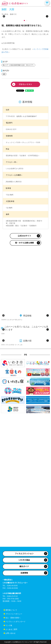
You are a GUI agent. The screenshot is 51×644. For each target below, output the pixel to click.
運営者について (11, 612)
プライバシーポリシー (14, 616)
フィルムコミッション (24, 556)
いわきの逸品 (24, 562)
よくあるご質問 (11, 631)
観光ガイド (24, 568)
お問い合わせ (10, 635)
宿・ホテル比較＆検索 (24, 274)
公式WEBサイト (25, 268)
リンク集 (9, 627)
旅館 (4, 106)
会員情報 (24, 575)
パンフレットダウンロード (15, 624)
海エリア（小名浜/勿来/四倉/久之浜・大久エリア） (18, 97)
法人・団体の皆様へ (13, 620)
